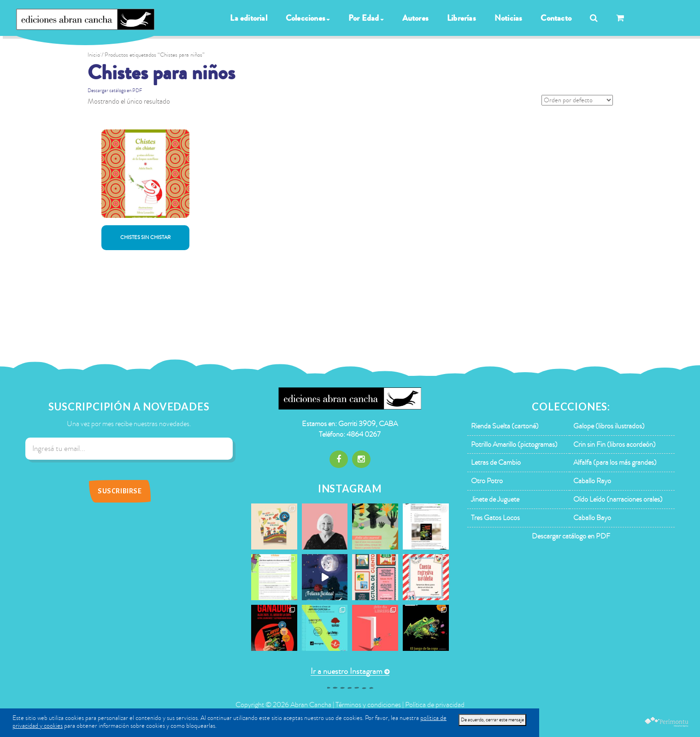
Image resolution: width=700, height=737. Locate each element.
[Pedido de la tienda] (577, 100)
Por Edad (366, 18)
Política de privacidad (435, 705)
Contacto (556, 18)
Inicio (94, 55)
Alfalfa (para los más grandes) (615, 462)
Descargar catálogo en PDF (115, 91)
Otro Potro (487, 481)
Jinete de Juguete (495, 499)
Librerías (462, 18)
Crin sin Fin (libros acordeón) (615, 445)
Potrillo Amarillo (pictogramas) (514, 445)
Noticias (509, 18)
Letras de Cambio (496, 462)
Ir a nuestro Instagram (347, 671)
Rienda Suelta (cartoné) (505, 426)
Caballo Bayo (592, 518)
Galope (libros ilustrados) (609, 426)
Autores (415, 18)
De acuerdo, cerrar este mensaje (492, 720)
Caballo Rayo (592, 481)
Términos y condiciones (368, 705)
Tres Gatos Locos (495, 518)
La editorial (248, 18)
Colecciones (308, 18)
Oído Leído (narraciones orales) (618, 499)
